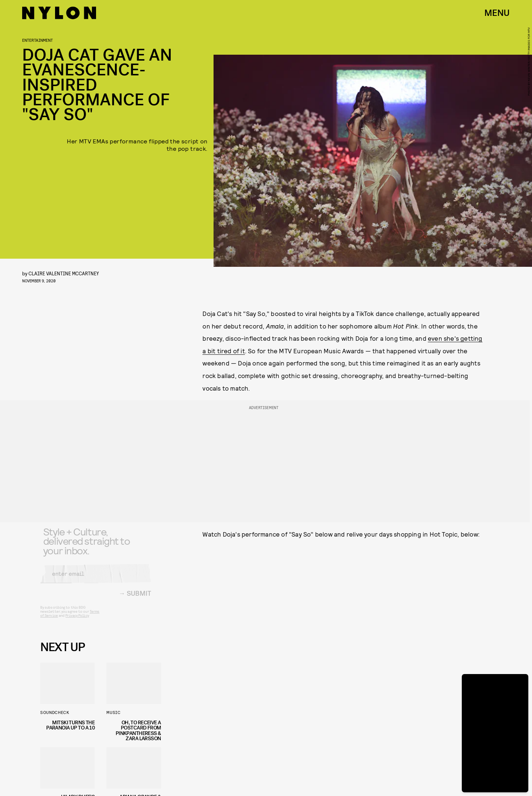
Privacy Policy (77, 621)
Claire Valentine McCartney (64, 273)
